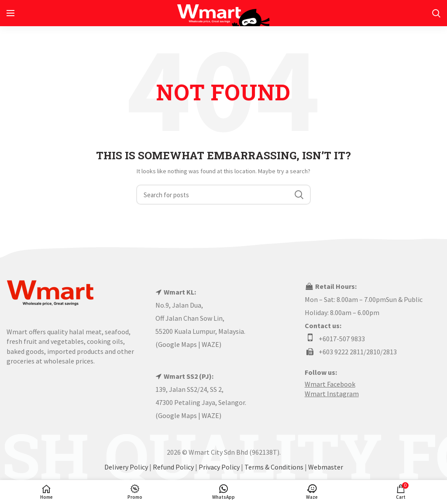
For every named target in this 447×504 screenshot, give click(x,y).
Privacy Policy (219, 467)
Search (299, 195)
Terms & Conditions (274, 467)
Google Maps (177, 344)
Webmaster (326, 467)
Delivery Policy (126, 467)
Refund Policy (173, 467)
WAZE (210, 344)
